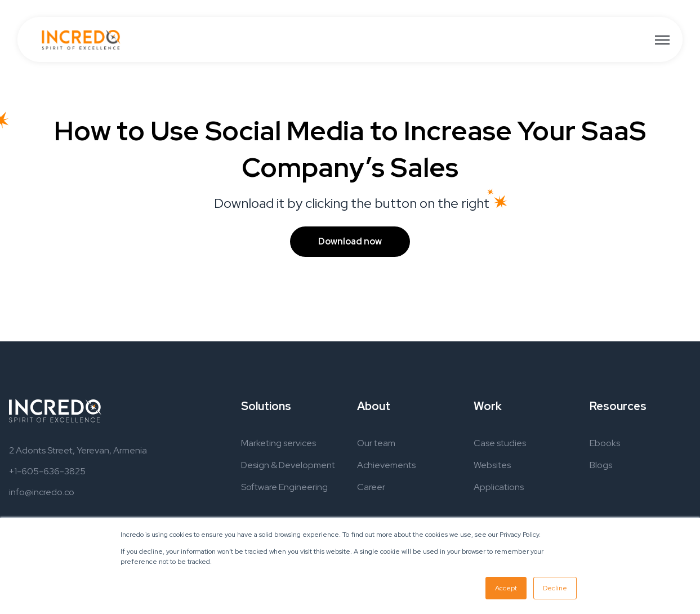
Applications (499, 487)
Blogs (601, 465)
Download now (350, 241)
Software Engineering (284, 487)
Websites (492, 465)
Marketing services (278, 443)
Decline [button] (555, 588)
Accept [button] (506, 588)
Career (371, 487)
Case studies (500, 443)
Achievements (386, 465)
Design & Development (288, 465)
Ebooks (605, 443)
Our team (376, 443)
